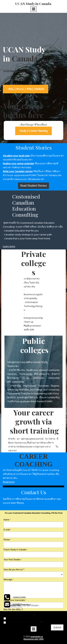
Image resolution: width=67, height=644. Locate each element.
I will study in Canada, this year (20, 618)
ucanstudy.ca (37, 637)
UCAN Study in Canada (34, 4)
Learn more (9, 246)
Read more (9, 482)
